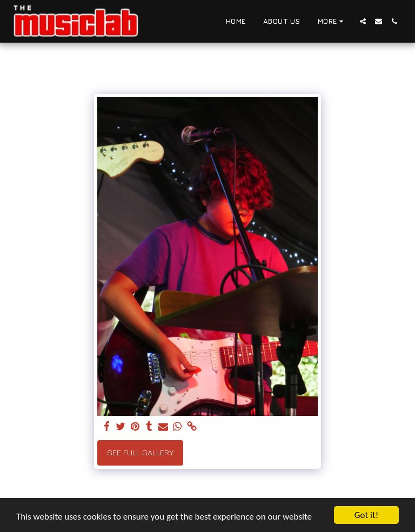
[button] (363, 21)
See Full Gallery (140, 452)
